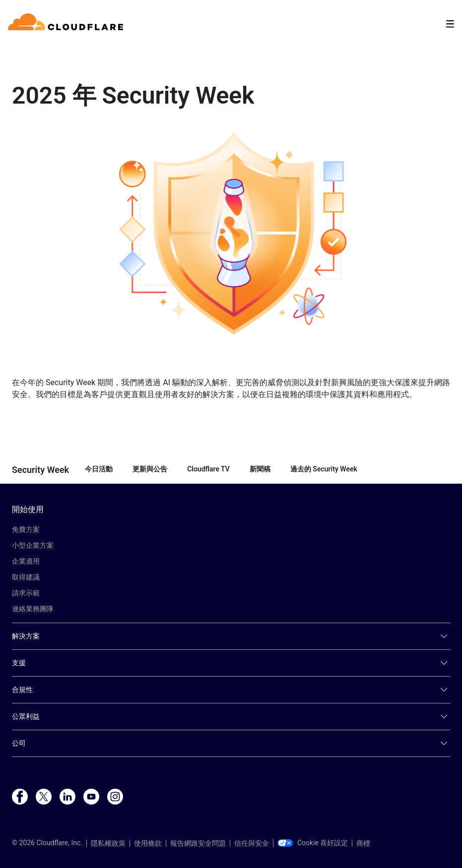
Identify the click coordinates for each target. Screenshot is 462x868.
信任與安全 (252, 843)
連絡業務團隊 (33, 609)
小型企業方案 (33, 545)
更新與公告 (150, 469)
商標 (363, 843)
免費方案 (26, 529)
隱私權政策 (108, 843)
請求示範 (26, 593)
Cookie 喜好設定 (313, 843)
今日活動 (99, 469)
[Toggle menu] (450, 24)
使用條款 (148, 843)
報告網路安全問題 (198, 843)
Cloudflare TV (208, 469)
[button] (231, 233)
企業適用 (26, 561)
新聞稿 (260, 469)
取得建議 (26, 577)
